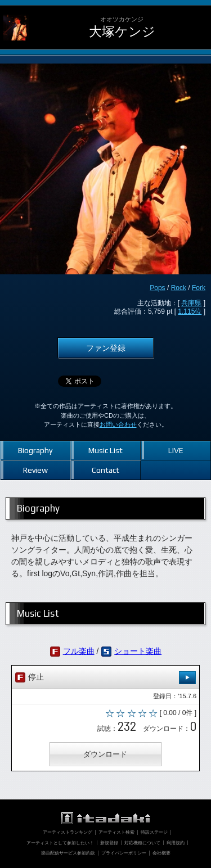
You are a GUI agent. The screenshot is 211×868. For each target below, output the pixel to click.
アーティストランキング (68, 832)
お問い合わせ (118, 424)
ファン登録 (106, 348)
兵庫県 (191, 303)
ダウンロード (105, 754)
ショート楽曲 (138, 651)
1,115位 (190, 311)
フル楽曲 (79, 651)
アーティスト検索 (116, 832)
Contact (105, 470)
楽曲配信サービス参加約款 (68, 853)
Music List (105, 450)
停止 (105, 678)
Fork (199, 288)
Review (35, 470)
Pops (157, 288)
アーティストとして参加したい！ (60, 843)
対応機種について (142, 843)
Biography (35, 450)
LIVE (176, 450)
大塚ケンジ (122, 32)
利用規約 (176, 843)
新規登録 (109, 843)
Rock (179, 288)
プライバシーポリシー (124, 853)
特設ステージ (154, 832)
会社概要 (161, 853)
